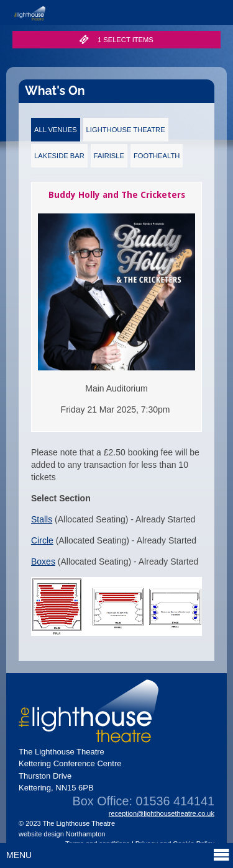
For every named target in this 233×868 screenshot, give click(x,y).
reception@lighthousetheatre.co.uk (162, 813)
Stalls (42, 519)
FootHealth (157, 156)
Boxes (43, 562)
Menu (118, 855)
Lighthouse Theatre (126, 130)
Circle (42, 540)
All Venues (56, 130)
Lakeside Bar (59, 156)
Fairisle (109, 156)
